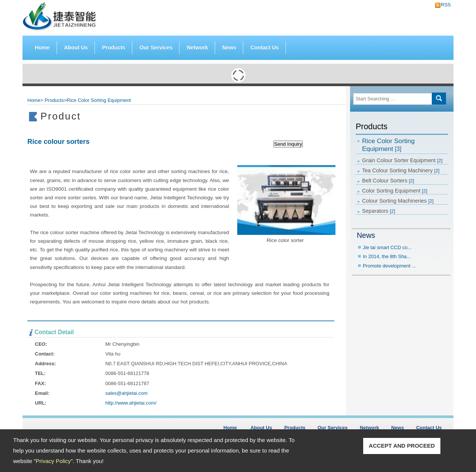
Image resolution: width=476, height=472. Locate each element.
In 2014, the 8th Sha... (387, 256)
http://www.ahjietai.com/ (131, 403)
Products (114, 46)
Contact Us (264, 48)
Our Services (156, 48)
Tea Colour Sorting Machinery (401, 170)
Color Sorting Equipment (395, 191)
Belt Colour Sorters (388, 181)
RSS (444, 5)
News (229, 48)
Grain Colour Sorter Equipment (402, 160)
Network (197, 48)
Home (42, 48)
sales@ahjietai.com (126, 393)
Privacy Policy (53, 461)
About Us (76, 48)
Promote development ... (389, 266)
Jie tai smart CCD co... (387, 247)
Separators (379, 211)
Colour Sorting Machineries (398, 201)
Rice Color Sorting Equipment (388, 145)
